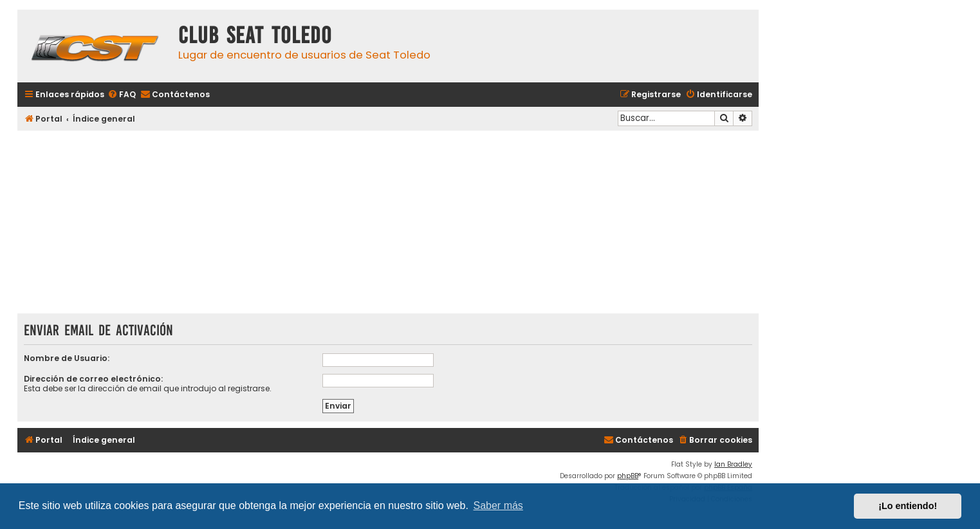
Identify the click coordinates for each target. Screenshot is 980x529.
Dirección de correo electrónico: (93, 379)
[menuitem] (122, 95)
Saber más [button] (498, 506)
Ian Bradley (733, 464)
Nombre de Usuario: (67, 358)
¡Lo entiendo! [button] (908, 506)
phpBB (628, 476)
